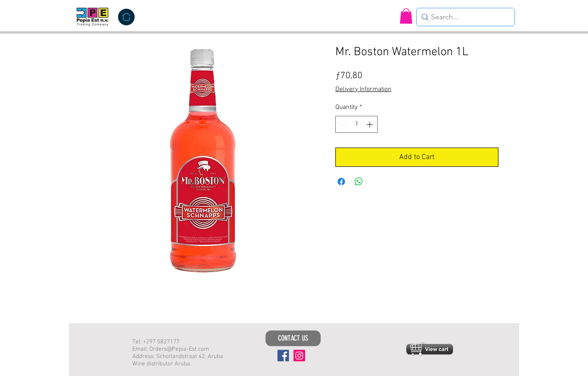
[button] (406, 16)
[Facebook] (283, 356)
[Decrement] (342, 124)
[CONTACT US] (293, 338)
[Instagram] (299, 356)
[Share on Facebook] (341, 182)
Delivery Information (363, 89)
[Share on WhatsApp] (359, 182)
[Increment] (370, 124)
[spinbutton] (356, 124)
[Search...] (463, 17)
